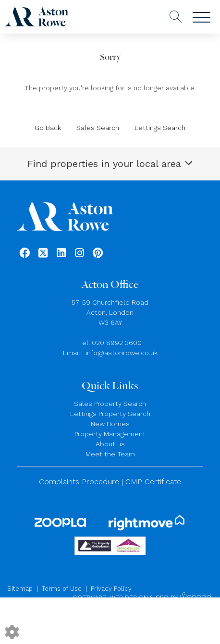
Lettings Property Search (110, 414)
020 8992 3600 (117, 343)
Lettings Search (160, 128)
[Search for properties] (176, 15)
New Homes (110, 424)
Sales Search (98, 128)
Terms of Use (62, 589)
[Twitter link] (43, 253)
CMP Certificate (153, 482)
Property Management (110, 434)
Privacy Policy (111, 589)
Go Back (48, 128)
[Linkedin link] (61, 253)
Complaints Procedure (79, 482)
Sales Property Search (110, 404)
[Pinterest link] (98, 253)
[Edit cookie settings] (12, 631)
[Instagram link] (79, 253)
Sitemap (20, 589)
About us (110, 444)
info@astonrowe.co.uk (122, 353)
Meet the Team (110, 454)
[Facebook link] (25, 253)
